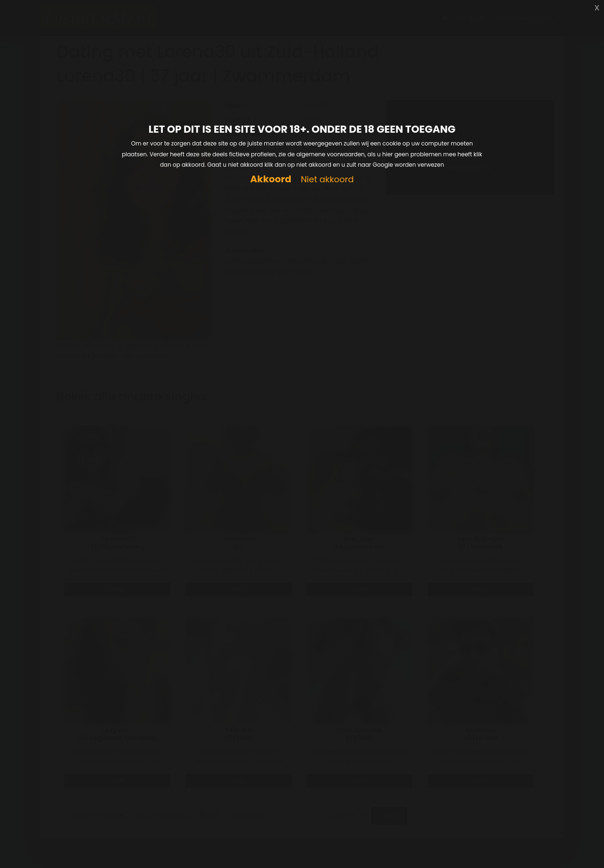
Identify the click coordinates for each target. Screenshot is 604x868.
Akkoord (271, 179)
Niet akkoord (327, 180)
